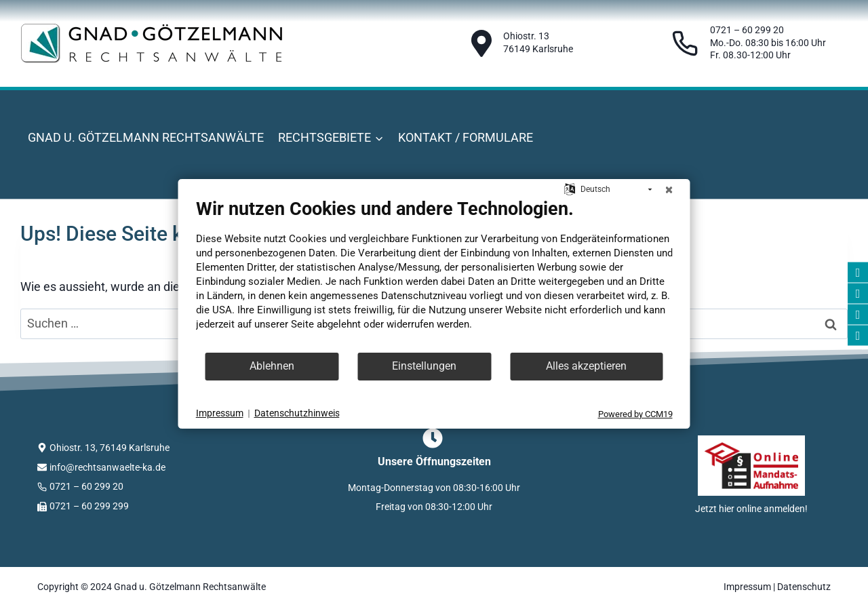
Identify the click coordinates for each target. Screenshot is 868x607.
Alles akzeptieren (586, 366)
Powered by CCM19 (635, 414)
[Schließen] (669, 190)
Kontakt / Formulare (466, 137)
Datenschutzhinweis (297, 413)
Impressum (747, 587)
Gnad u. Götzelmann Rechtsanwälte (146, 137)
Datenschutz (804, 587)
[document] (434, 275)
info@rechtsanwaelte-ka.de (107, 467)
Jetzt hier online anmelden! (751, 509)
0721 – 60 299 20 (86, 486)
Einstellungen (424, 366)
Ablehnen (272, 366)
